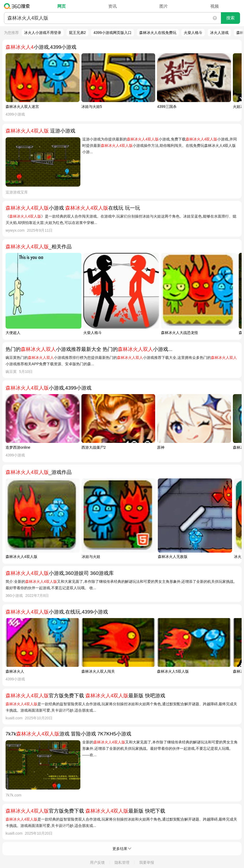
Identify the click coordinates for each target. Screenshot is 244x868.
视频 (215, 6)
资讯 (112, 6)
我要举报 (147, 862)
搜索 (230, 18)
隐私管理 (122, 862)
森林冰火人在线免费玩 (158, 33)
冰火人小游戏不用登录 (43, 33)
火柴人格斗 (193, 33)
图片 (164, 6)
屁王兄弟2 (77, 33)
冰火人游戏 (219, 33)
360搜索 (18, 6)
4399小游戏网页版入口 (112, 33)
